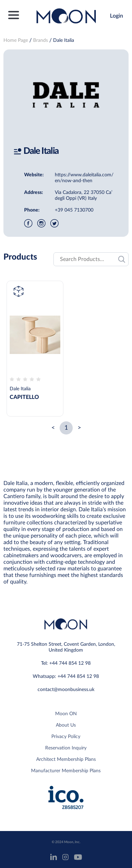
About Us (66, 725)
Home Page (16, 40)
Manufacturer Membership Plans (66, 771)
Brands (40, 40)
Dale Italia (64, 40)
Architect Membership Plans (66, 759)
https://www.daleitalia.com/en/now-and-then (84, 178)
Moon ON (66, 714)
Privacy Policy (66, 737)
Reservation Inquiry (66, 748)
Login (116, 16)
